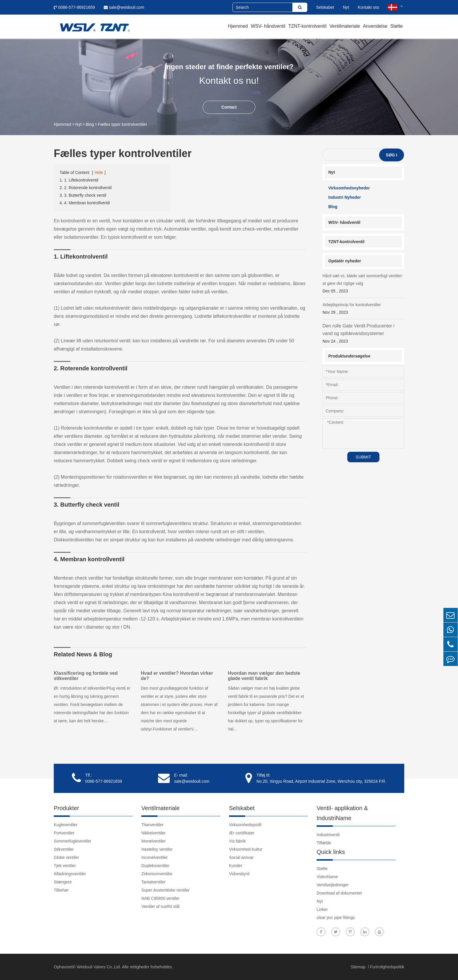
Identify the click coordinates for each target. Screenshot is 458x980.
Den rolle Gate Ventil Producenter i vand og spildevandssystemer (363, 334)
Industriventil (328, 835)
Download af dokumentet (339, 893)
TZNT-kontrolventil (307, 26)
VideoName (327, 877)
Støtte (397, 26)
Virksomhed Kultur (246, 849)
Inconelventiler (155, 857)
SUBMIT (364, 457)
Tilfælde (324, 843)
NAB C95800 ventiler (161, 898)
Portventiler (64, 833)
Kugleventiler (66, 825)
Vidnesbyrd (239, 874)
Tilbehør (61, 890)
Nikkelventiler (153, 833)
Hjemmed (238, 26)
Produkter (66, 808)
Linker (322, 909)
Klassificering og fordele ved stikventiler (86, 676)
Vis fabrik (237, 841)
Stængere (63, 882)
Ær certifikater (242, 833)
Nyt (346, 7)
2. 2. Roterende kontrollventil (86, 188)
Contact (229, 107)
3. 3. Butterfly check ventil (83, 195)
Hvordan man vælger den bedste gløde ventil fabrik (264, 676)
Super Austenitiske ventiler (165, 890)
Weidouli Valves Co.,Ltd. (99, 967)
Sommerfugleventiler (72, 841)
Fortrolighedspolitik (387, 967)
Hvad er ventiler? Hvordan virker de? (177, 676)
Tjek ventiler (65, 866)
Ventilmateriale (345, 26)
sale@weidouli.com (124, 7)
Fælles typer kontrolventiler (123, 124)
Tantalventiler (153, 882)
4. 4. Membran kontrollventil (85, 203)
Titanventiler (152, 825)
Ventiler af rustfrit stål (161, 906)
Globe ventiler (66, 857)
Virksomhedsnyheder (349, 188)
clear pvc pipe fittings (336, 918)
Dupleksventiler (155, 866)
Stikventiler (64, 849)
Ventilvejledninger (333, 885)
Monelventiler (153, 841)
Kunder (236, 866)
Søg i (392, 155)
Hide (99, 172)
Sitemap (359, 967)
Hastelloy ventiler (157, 849)
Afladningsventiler (70, 874)
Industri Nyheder (345, 197)
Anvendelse (375, 26)
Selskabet (325, 7)
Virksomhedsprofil (245, 825)
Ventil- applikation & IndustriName (342, 813)
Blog (90, 124)
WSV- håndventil (268, 26)
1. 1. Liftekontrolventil (79, 180)
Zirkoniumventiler (157, 874)
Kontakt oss (368, 7)
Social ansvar (241, 857)
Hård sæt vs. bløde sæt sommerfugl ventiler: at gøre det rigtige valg (363, 284)
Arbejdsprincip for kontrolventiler (363, 309)
